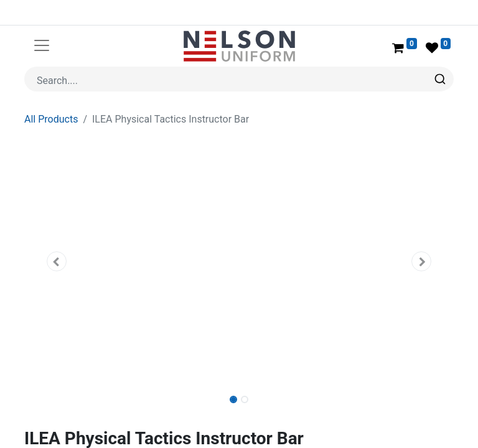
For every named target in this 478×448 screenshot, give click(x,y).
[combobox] (239, 79)
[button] (57, 261)
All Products (51, 119)
